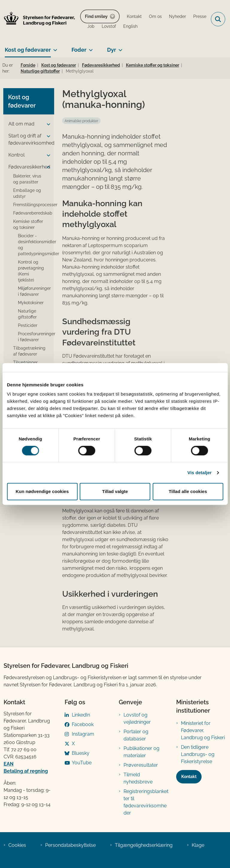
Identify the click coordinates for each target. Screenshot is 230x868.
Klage (198, 845)
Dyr (112, 50)
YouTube (82, 763)
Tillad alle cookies (188, 491)
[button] (47, 124)
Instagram (83, 734)
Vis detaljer (200, 473)
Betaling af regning (26, 771)
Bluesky (81, 753)
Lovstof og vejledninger (137, 718)
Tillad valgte (115, 491)
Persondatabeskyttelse (70, 845)
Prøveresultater (141, 765)
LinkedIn (81, 715)
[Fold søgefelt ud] (218, 19)
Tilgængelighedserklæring (144, 845)
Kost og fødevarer (28, 50)
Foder (79, 50)
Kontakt (189, 777)
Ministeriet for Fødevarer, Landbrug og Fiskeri (203, 730)
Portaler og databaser (136, 735)
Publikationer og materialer (141, 752)
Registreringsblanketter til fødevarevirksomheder (146, 802)
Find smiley (96, 16)
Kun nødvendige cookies (42, 491)
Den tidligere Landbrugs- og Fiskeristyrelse (198, 754)
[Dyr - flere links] (119, 48)
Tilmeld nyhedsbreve (138, 778)
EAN (9, 764)
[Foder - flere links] (90, 48)
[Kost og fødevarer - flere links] (54, 48)
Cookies (17, 845)
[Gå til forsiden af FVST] (38, 19)
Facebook (83, 724)
